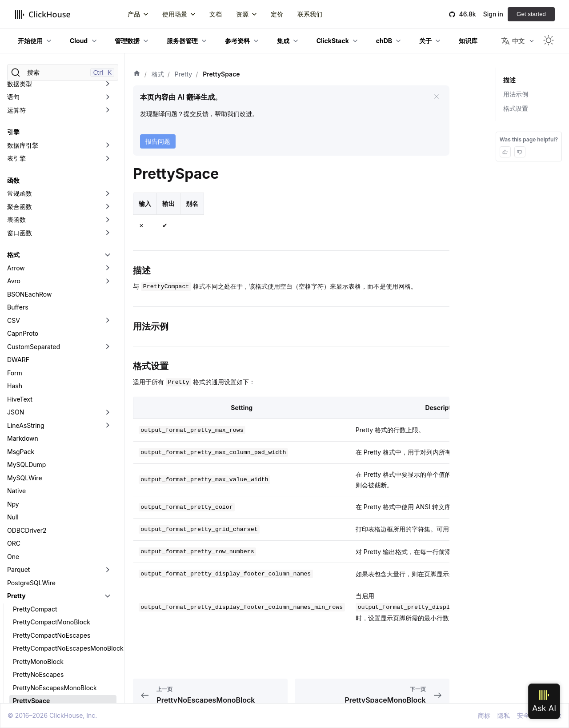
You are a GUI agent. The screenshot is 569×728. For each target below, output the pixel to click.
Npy (13, 304)
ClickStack (333, 41)
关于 (425, 41)
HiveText (20, 199)
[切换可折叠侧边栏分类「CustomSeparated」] (108, 147)
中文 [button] (513, 41)
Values (17, 658)
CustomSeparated (34, 147)
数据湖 (16, 698)
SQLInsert (22, 619)
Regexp (18, 593)
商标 (484, 715)
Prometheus (25, 553)
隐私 (504, 715)
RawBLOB (22, 579)
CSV (14, 120)
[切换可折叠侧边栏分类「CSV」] (108, 121)
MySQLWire (25, 278)
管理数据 (127, 41)
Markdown (23, 238)
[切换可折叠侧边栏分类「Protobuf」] (108, 567)
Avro (14, 81)
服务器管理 (182, 41)
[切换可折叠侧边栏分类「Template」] (108, 645)
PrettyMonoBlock (38, 461)
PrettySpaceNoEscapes (48, 527)
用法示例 (516, 94)
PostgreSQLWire (31, 383)
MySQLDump (26, 264)
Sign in (493, 14)
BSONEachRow (29, 94)
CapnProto (23, 133)
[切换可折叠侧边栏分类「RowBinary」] (108, 606)
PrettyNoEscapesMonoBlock (55, 488)
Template (21, 645)
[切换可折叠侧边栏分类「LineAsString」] (108, 225)
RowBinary (23, 605)
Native (16, 291)
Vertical (18, 671)
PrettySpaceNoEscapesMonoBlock (64, 540)
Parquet (18, 369)
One (13, 356)
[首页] (137, 74)
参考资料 (237, 41)
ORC (14, 343)
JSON (16, 212)
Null (13, 317)
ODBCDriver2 (27, 330)
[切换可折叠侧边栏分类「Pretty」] (108, 396)
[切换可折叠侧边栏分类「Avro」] (108, 81)
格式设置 (516, 108)
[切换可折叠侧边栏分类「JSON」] (108, 212)
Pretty (16, 396)
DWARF (18, 159)
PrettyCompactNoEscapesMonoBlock (65, 448)
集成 (283, 41)
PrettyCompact (35, 409)
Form (15, 173)
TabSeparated (28, 632)
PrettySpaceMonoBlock (48, 514)
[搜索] (63, 72)
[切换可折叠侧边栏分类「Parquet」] (108, 370)
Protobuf (20, 566)
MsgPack (21, 251)
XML (14, 684)
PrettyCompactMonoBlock (52, 422)
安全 (523, 715)
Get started (531, 14)
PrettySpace (31, 501)
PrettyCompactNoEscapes (52, 435)
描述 (509, 80)
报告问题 (158, 141)
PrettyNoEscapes (38, 474)
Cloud (79, 41)
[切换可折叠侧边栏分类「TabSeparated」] (108, 632)
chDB (384, 41)
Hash (15, 186)
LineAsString (26, 225)
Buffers (18, 107)
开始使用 (30, 41)
